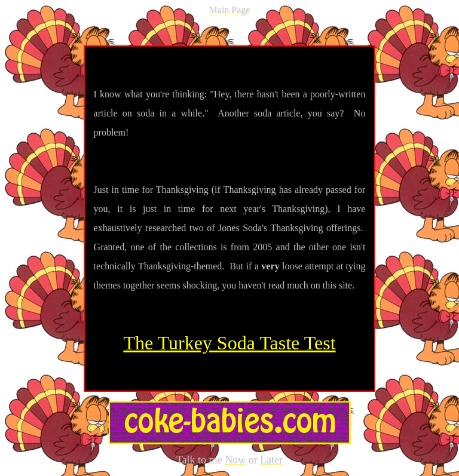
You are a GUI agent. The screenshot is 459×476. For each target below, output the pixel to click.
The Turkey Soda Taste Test (229, 343)
